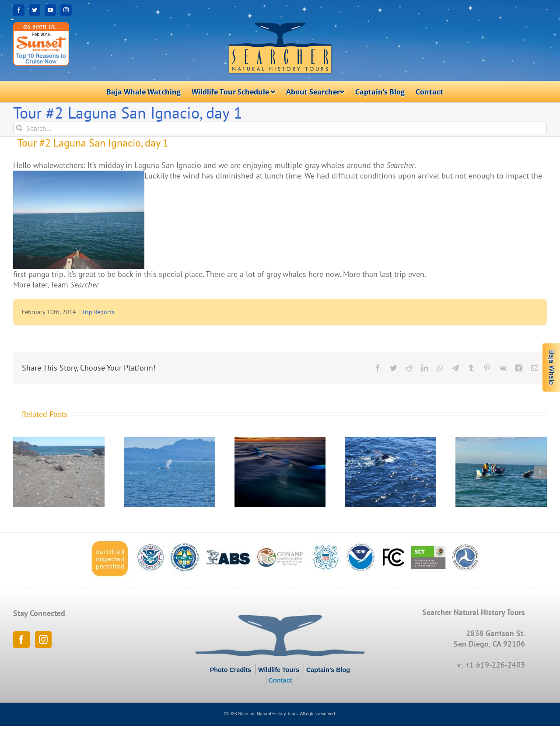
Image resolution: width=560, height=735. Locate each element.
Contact (280, 680)
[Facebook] (21, 640)
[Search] (19, 128)
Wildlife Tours (279, 670)
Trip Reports (98, 312)
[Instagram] (43, 640)
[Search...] (280, 128)
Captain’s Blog (328, 670)
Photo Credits (231, 670)
